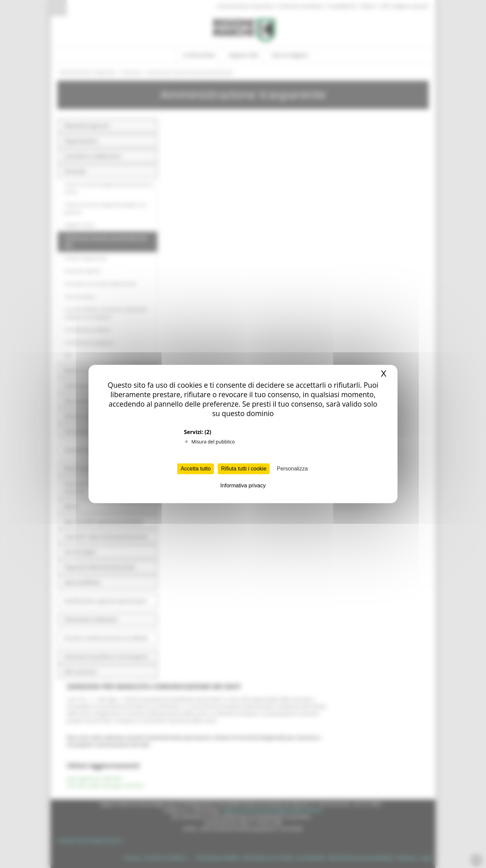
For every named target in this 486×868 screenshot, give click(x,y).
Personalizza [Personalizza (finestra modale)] (292, 469)
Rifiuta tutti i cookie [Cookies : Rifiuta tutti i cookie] (244, 469)
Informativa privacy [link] (243, 486)
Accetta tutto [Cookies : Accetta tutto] (196, 469)
